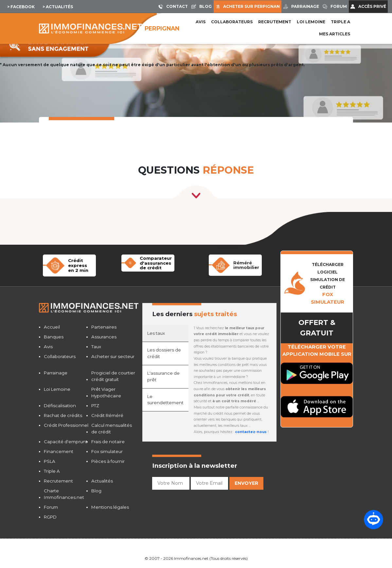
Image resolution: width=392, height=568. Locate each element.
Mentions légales (110, 507)
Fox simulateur (107, 451)
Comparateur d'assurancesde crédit (156, 263)
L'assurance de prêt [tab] (163, 376)
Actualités (102, 481)
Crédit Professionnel (66, 425)
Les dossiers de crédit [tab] (164, 353)
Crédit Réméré (107, 415)
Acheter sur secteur (113, 356)
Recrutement (275, 22)
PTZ (95, 406)
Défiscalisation (60, 406)
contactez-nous (251, 432)
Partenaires (104, 327)
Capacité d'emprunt (66, 442)
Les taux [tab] (156, 333)
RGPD (50, 517)
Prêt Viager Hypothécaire (106, 392)
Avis (201, 22)
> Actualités (58, 7)
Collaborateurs (232, 22)
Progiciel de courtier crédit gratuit (113, 376)
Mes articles (335, 34)
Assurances (104, 337)
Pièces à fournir (108, 461)
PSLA (50, 461)
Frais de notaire (108, 442)
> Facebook (21, 7)
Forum (51, 507)
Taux (96, 347)
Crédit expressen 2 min (78, 265)
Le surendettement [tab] (165, 400)
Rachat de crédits (63, 415)
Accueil (52, 327)
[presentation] (202, 505)
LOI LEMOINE (311, 22)
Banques (54, 337)
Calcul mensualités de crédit (112, 428)
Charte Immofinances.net (64, 494)
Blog (96, 491)
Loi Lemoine (57, 389)
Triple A (340, 22)
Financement (59, 451)
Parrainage (56, 373)
